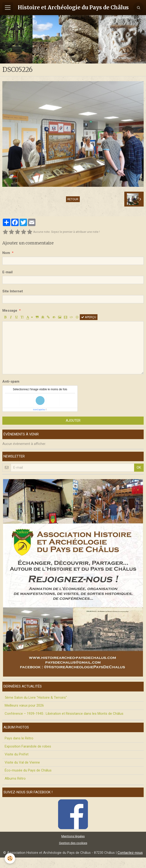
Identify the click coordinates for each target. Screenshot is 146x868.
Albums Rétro (15, 778)
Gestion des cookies (73, 843)
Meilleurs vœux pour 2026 (24, 705)
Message (10, 310)
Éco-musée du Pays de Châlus (28, 770)
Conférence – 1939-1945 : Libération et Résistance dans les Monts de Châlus (64, 714)
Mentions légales (73, 836)
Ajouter (73, 421)
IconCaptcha (39, 410)
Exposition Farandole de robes (28, 746)
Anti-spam (11, 381)
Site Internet (13, 291)
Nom (6, 253)
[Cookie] (10, 858)
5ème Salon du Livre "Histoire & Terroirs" (36, 698)
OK (139, 467)
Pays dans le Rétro (19, 738)
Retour (73, 199)
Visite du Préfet (17, 754)
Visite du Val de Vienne (22, 762)
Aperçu (89, 317)
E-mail (7, 272)
